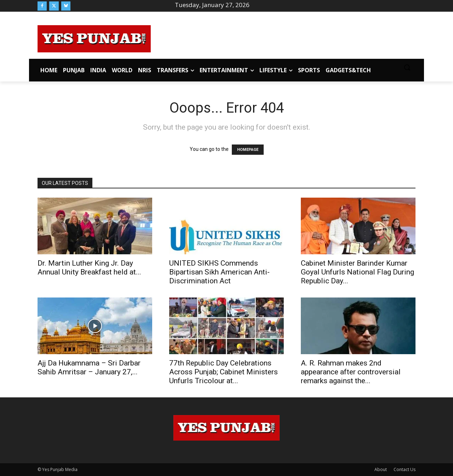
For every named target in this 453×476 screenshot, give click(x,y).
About (381, 469)
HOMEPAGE (248, 150)
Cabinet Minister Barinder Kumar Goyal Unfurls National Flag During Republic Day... (357, 272)
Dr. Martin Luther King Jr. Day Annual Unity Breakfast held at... (89, 268)
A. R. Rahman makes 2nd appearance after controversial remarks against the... (351, 372)
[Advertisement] (283, 38)
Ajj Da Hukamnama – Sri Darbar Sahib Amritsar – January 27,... (89, 367)
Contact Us (405, 469)
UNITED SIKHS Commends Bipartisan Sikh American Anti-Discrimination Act (219, 272)
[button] (407, 67)
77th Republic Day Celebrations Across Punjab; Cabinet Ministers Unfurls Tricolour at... (223, 372)
